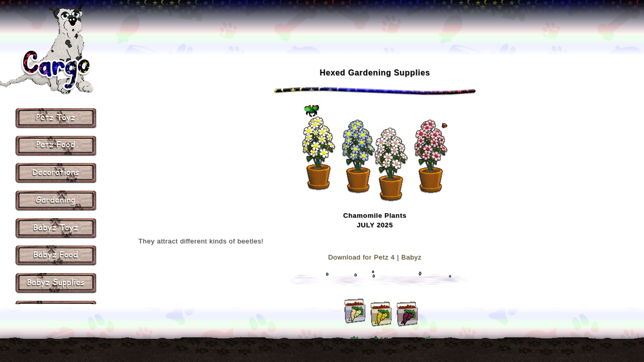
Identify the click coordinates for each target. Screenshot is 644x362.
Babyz (412, 257)
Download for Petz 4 (361, 257)
